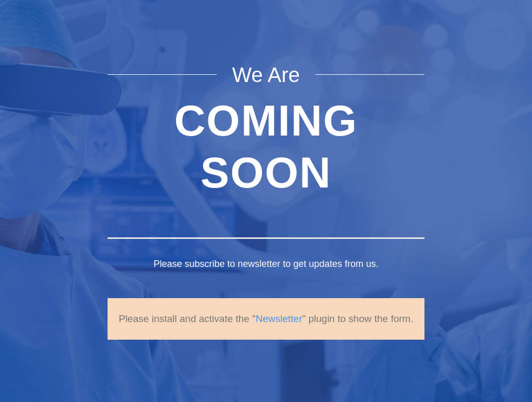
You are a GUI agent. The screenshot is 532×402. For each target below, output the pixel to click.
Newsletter (279, 319)
